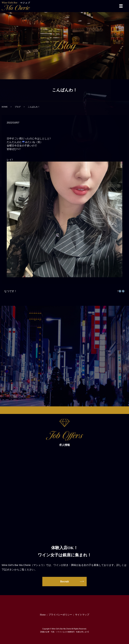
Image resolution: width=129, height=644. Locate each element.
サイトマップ (82, 615)
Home (43, 615)
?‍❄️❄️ (121, 291)
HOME (5, 107)
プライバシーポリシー (60, 615)
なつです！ (10, 291)
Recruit (64, 581)
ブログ (18, 107)
